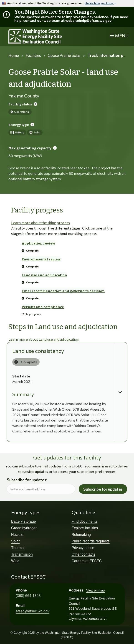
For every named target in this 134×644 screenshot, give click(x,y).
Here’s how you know (100, 3)
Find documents (85, 521)
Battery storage (24, 521)
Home (14, 55)
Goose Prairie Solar (64, 55)
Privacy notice (83, 548)
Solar (15, 541)
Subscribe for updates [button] (103, 489)
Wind (15, 561)
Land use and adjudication (44, 275)
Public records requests (91, 541)
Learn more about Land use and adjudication (44, 339)
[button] (120, 392)
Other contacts (83, 554)
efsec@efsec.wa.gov (33, 611)
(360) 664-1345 (28, 596)
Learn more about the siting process (40, 223)
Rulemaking (81, 535)
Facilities (33, 55)
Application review (38, 243)
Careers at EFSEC (87, 561)
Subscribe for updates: (27, 480)
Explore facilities (85, 528)
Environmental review (41, 259)
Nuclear (17, 535)
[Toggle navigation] (119, 36)
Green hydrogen (24, 528)
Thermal (18, 548)
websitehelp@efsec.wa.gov (88, 20)
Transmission (22, 554)
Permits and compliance (43, 307)
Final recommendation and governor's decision (63, 291)
